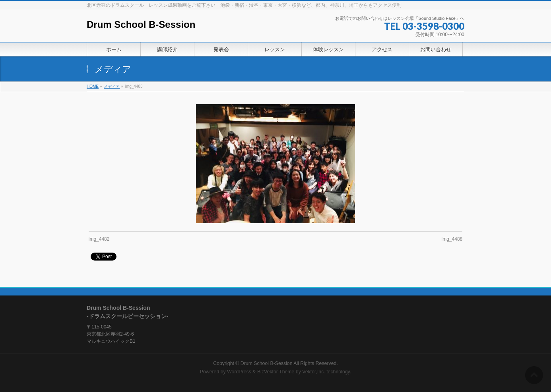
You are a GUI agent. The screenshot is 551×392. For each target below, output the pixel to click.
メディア (112, 86)
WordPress (239, 372)
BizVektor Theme (276, 372)
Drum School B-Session (141, 24)
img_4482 (99, 239)
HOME (93, 86)
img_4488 (452, 239)
